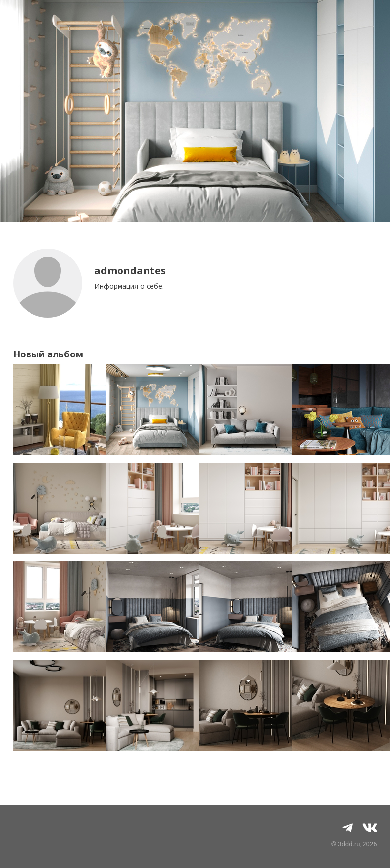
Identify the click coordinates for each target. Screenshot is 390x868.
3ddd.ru (349, 844)
